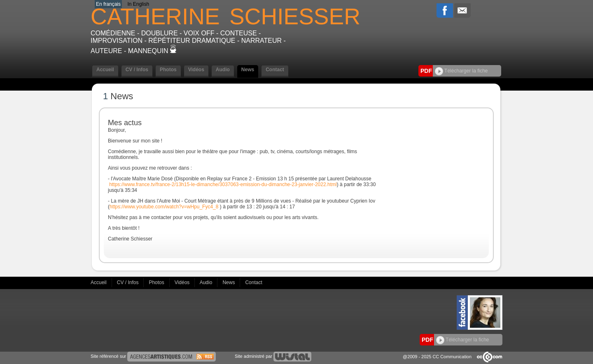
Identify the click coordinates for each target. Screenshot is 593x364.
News (248, 70)
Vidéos (196, 70)
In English (138, 4)
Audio (223, 70)
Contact (275, 70)
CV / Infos (137, 70)
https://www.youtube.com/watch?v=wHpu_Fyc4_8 (164, 207)
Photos (168, 70)
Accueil (105, 70)
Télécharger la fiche (461, 71)
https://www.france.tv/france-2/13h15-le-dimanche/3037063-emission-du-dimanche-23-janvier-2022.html (223, 184)
